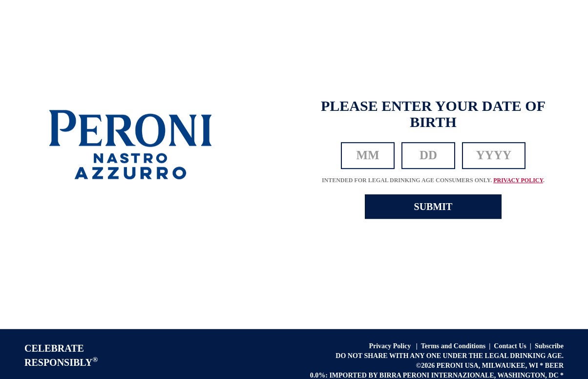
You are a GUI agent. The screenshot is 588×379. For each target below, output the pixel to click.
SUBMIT (433, 207)
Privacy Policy (390, 346)
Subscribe (549, 346)
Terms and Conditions (453, 346)
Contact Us (510, 346)
